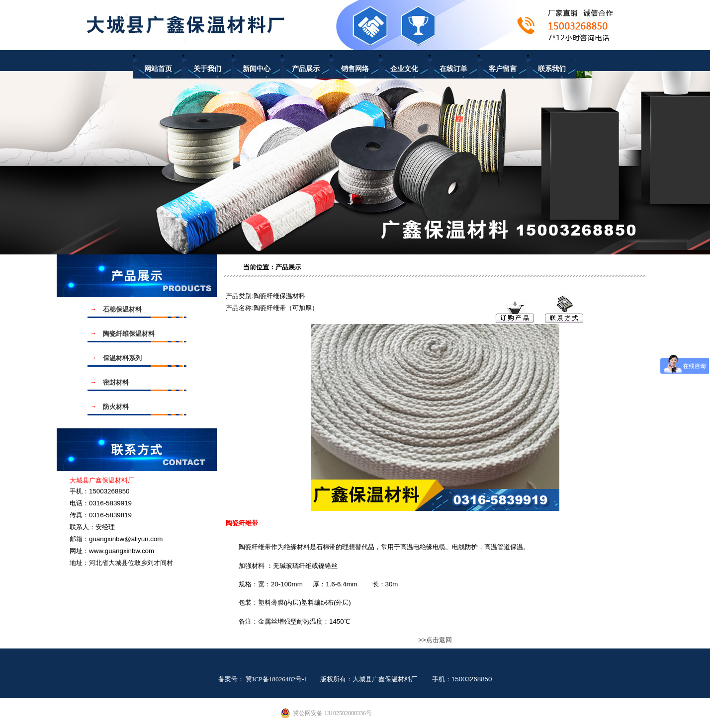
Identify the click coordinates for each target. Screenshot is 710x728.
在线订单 (453, 69)
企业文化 (404, 69)
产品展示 (306, 69)
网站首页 (158, 69)
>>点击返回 (435, 640)
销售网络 (355, 69)
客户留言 (503, 69)
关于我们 (207, 69)
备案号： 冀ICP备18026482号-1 (263, 679)
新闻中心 (257, 69)
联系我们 (552, 69)
